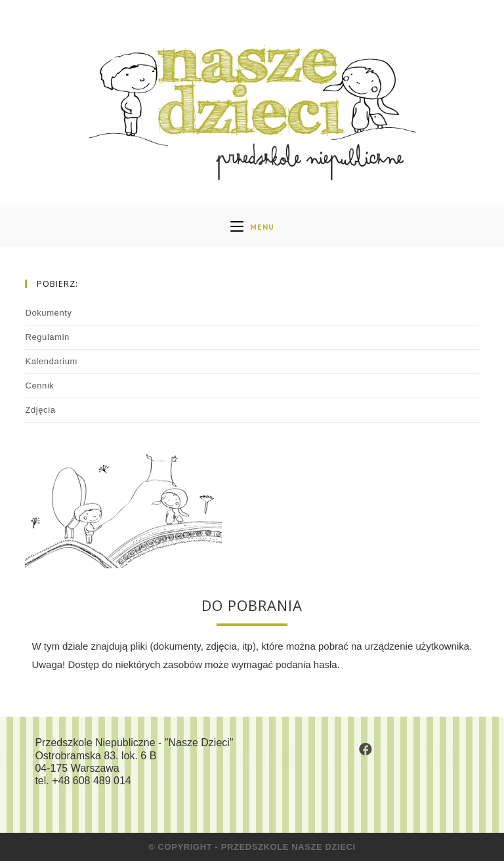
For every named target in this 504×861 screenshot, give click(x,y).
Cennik (39, 386)
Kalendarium (51, 361)
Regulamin (47, 337)
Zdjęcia (40, 410)
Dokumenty (48, 313)
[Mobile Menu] (252, 227)
